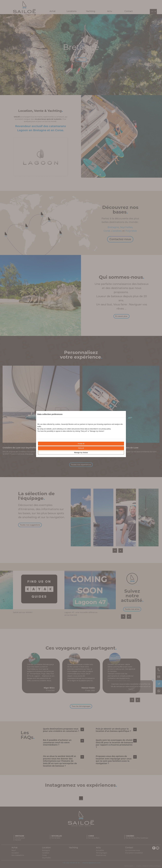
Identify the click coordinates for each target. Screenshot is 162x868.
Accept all (81, 444)
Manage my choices (81, 453)
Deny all (81, 448)
